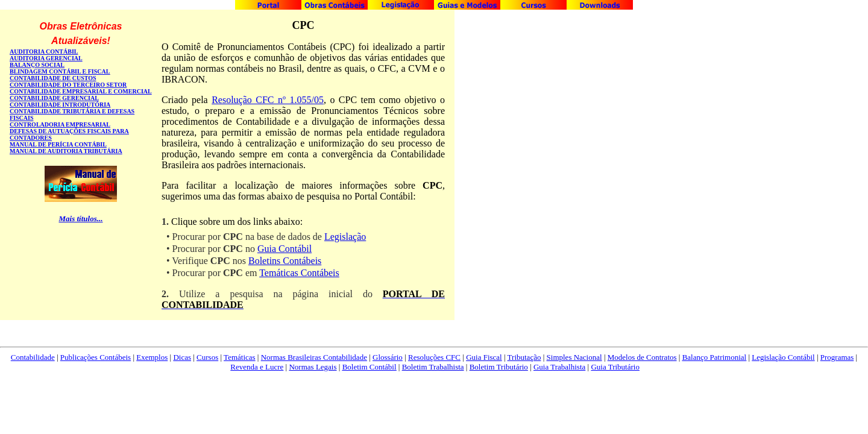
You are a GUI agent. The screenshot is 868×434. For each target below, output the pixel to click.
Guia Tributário (615, 367)
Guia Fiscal (484, 357)
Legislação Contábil (783, 357)
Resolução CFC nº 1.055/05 (268, 100)
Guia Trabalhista (559, 367)
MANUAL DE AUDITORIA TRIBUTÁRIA (66, 151)
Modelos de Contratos (642, 357)
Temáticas (240, 357)
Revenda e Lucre (257, 367)
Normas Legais (313, 367)
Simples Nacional (574, 357)
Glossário (388, 357)
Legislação (345, 237)
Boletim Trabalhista (433, 367)
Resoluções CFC (434, 357)
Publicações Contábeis (96, 357)
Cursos (207, 357)
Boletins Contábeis (285, 261)
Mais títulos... (81, 219)
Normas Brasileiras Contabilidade (314, 357)
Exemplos (152, 357)
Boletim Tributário (499, 367)
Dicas (182, 357)
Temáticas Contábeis (299, 273)
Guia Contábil (285, 249)
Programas (837, 357)
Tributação (524, 357)
